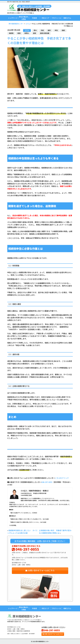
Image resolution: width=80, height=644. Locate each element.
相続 (63, 30)
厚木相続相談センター (34, 8)
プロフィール (56, 18)
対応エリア (45, 18)
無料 (49, 30)
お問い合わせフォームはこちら (40, 570)
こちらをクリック (62, 478)
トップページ (13, 18)
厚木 (35, 30)
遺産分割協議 (45, 33)
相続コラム (67, 18)
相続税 (11, 33)
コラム (27, 30)
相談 (19, 33)
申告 (56, 30)
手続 (42, 30)
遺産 (35, 33)
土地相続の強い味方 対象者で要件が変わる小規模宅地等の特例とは (55, 532)
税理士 (27, 33)
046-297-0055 (47, 482)
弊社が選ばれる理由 (24, 18)
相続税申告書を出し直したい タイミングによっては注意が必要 (22, 532)
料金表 (35, 18)
